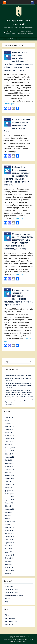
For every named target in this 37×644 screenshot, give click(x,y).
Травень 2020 (9, 537)
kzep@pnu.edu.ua (10, 34)
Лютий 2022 (9, 488)
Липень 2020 (9, 531)
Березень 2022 (10, 485)
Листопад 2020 (10, 521)
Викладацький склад (12, 590)
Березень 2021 (10, 509)
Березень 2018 (10, 573)
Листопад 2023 (10, 448)
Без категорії (9, 587)
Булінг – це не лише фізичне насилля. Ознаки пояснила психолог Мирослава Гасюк (17, 125)
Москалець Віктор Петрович (14, 596)
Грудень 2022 (9, 463)
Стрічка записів (10, 618)
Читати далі (9, 104)
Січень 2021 (9, 515)
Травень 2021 (9, 503)
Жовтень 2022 (9, 469)
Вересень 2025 (10, 426)
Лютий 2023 (9, 460)
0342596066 (8, 32)
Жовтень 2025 (9, 423)
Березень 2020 (10, 543)
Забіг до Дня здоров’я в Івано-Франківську (19, 375)
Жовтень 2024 (9, 439)
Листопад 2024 (10, 436)
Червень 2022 (9, 475)
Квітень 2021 (9, 506)
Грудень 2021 (9, 491)
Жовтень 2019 (9, 555)
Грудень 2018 (9, 564)
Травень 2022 (9, 478)
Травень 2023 (9, 451)
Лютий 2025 (9, 433)
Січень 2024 (9, 445)
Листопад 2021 (10, 494)
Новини (7, 599)
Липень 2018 (9, 567)
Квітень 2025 (9, 429)
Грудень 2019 (9, 552)
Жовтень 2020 (9, 524)
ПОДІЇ (7, 602)
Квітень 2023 (9, 454)
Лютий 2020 (9, 546)
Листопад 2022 (10, 466)
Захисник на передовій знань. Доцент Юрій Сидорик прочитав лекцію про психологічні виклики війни (19, 402)
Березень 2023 (10, 457)
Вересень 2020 (10, 527)
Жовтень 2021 (9, 497)
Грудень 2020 (9, 518)
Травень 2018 (9, 570)
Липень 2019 (9, 558)
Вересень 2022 (10, 472)
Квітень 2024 (9, 442)
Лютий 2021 (9, 512)
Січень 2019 (9, 561)
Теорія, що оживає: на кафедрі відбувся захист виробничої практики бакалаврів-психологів (18, 385)
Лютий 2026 (9, 420)
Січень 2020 (9, 549)
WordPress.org (9, 624)
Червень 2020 (9, 534)
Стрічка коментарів (11, 621)
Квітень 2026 (9, 417)
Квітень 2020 (9, 540)
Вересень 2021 (10, 500)
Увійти (7, 615)
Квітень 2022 (9, 482)
